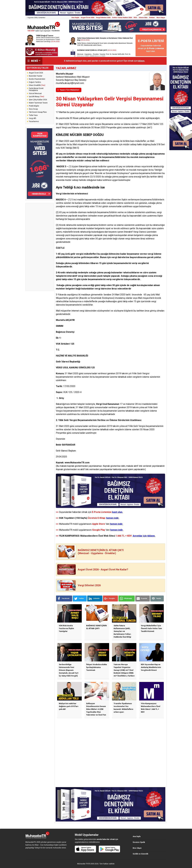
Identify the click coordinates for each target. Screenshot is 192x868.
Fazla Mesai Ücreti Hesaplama (36, 89)
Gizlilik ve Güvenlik (140, 854)
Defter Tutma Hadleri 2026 (122, 18)
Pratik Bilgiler (34, 106)
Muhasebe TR (83, 864)
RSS (135, 18)
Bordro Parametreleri (37, 79)
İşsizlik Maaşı (36, 97)
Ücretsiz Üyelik (139, 842)
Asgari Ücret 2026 (88, 18)
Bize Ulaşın (161, 18)
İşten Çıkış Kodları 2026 (38, 100)
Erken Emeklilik (37, 85)
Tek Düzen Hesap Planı (38, 112)
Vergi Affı (33, 118)
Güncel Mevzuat (35, 93)
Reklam (152, 18)
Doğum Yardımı (35, 82)
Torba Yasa (33, 115)
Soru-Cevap (33, 109)
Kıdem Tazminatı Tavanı (38, 103)
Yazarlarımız (34, 121)
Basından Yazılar (36, 76)
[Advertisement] (40, 247)
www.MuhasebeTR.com (77, 463)
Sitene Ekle (143, 18)
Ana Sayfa (75, 18)
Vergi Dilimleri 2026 (103, 18)
